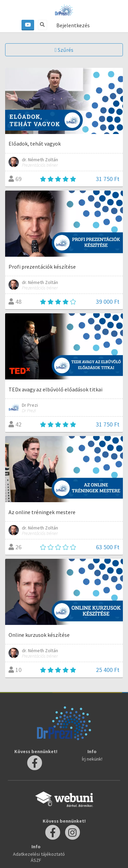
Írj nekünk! (92, 759)
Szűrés (64, 50)
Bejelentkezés (73, 25)
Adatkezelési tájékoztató (39, 854)
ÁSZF (36, 860)
